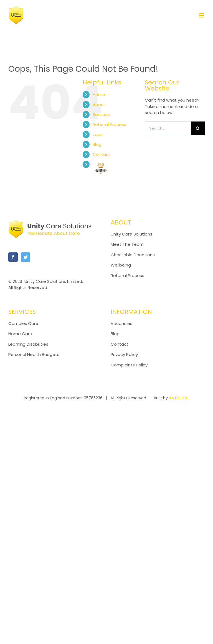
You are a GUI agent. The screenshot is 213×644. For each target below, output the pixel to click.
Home (99, 95)
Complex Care (23, 323)
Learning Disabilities (28, 344)
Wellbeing (121, 265)
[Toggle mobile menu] (202, 15)
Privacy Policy (124, 354)
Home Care (20, 334)
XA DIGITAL (179, 398)
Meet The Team (127, 244)
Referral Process (109, 124)
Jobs (98, 134)
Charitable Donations (133, 255)
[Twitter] (26, 257)
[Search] (198, 128)
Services (101, 114)
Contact (102, 154)
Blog (97, 144)
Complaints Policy (130, 365)
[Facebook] (13, 257)
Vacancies (121, 323)
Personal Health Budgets (34, 354)
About (99, 104)
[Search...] (168, 128)
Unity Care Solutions (131, 234)
